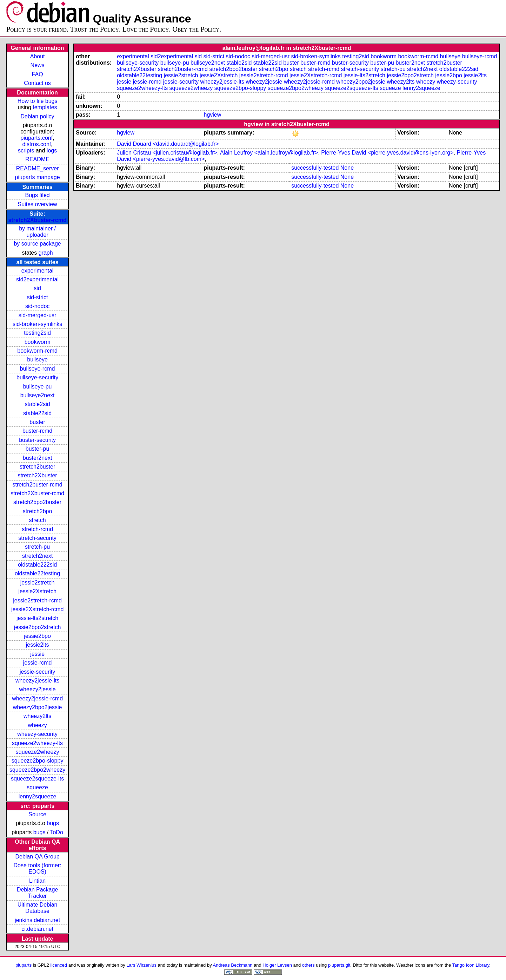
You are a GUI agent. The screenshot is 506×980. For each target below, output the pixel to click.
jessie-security (37, 672)
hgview (212, 115)
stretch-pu (37, 547)
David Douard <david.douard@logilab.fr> (168, 144)
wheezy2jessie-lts (37, 681)
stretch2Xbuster (38, 475)
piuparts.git (339, 965)
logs (52, 151)
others (308, 965)
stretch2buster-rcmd (37, 485)
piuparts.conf (37, 138)
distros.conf (36, 144)
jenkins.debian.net (37, 920)
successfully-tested (315, 168)
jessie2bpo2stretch (37, 627)
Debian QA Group (37, 857)
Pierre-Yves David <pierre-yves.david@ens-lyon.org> (387, 153)
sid (37, 288)
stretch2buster (37, 467)
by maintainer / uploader (37, 232)
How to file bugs (38, 101)
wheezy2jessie (38, 689)
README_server (38, 168)
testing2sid (37, 333)
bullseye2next (38, 395)
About (38, 56)
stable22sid (37, 413)
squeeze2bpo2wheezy (37, 770)
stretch (38, 520)
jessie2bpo (37, 636)
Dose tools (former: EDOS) (38, 868)
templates (45, 107)
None (347, 168)
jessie (37, 654)
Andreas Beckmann (233, 965)
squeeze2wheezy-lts (37, 743)
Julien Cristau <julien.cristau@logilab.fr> (167, 153)
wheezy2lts (37, 716)
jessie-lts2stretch (37, 618)
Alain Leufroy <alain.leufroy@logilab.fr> (269, 153)
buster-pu (38, 449)
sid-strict (38, 297)
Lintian (37, 881)
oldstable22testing (37, 573)
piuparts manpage (38, 177)
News (38, 65)
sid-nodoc (37, 306)
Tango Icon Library (471, 965)
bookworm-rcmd (37, 351)
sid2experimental (37, 279)
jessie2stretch (38, 583)
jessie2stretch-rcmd (37, 600)
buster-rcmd (37, 431)
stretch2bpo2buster (37, 502)
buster (37, 422)
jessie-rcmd (38, 663)
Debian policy (38, 116)
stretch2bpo (38, 511)
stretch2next (37, 556)
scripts (26, 151)
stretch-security (37, 538)
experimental (38, 271)
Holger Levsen (277, 965)
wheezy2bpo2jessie (38, 707)
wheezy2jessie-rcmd (37, 698)
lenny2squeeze (38, 796)
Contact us (37, 83)
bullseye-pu (38, 387)
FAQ (38, 74)
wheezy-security (37, 734)
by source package (37, 244)
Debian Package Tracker (37, 893)
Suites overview (38, 204)
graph (46, 253)
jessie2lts (38, 645)
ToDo (56, 832)
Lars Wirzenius (141, 965)
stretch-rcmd (37, 529)
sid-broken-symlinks (37, 324)
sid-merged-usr (38, 315)
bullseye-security (37, 377)
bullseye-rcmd (38, 369)
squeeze (37, 787)
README (37, 159)
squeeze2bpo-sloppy (38, 761)
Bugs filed (37, 195)
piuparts (24, 965)
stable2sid (38, 404)
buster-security (37, 440)
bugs (53, 823)
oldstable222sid (37, 565)
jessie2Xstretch (37, 591)
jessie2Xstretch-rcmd (37, 609)
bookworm (38, 342)
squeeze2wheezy (38, 752)
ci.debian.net (37, 929)
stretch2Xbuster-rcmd (37, 220)
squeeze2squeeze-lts (37, 779)
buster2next (38, 458)
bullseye (37, 360)
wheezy (37, 725)
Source (37, 814)
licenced (59, 965)
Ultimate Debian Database (38, 908)
